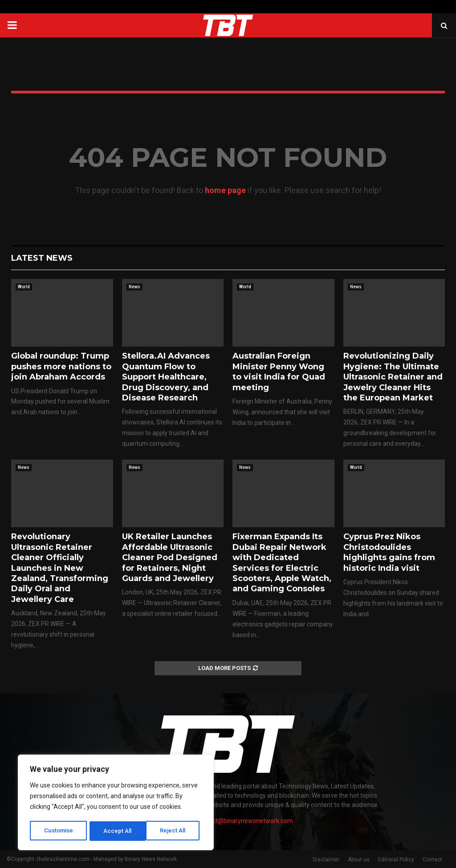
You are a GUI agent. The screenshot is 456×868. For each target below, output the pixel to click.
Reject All (117, 831)
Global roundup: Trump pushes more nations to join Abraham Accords (61, 366)
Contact (432, 860)
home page (225, 190)
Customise (59, 831)
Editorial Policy (396, 860)
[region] (116, 803)
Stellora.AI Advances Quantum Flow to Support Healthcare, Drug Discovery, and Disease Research (166, 377)
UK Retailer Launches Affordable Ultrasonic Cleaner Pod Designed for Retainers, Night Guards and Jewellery (170, 557)
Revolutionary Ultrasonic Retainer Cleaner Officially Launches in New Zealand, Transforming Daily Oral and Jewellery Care (60, 568)
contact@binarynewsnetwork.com (245, 821)
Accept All (174, 831)
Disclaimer (326, 860)
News (134, 287)
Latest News (42, 258)
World (24, 287)
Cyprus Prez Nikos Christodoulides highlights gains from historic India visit (389, 552)
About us (359, 860)
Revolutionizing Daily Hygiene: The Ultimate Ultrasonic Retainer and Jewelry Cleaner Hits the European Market (393, 377)
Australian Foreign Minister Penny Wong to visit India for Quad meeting (279, 371)
